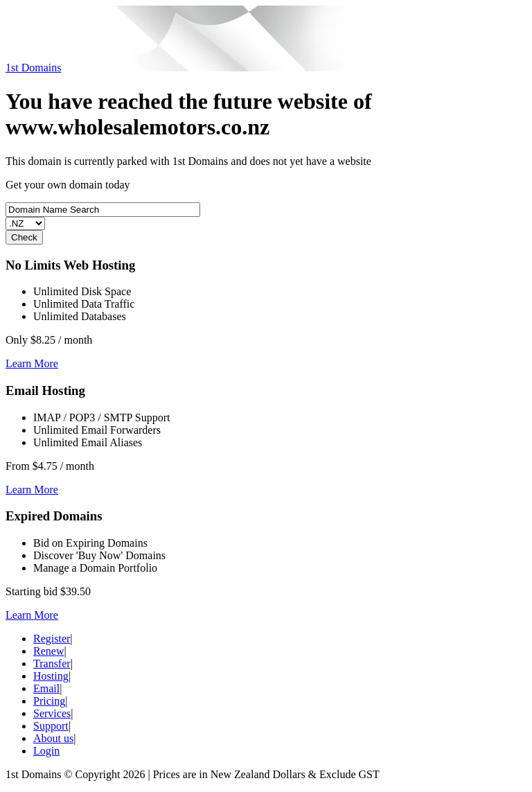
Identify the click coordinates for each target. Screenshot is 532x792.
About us (53, 738)
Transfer (52, 663)
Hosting (51, 676)
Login (46, 751)
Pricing (49, 701)
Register (52, 639)
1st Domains (33, 68)
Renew (48, 651)
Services (52, 713)
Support (51, 726)
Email (46, 688)
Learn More (32, 363)
